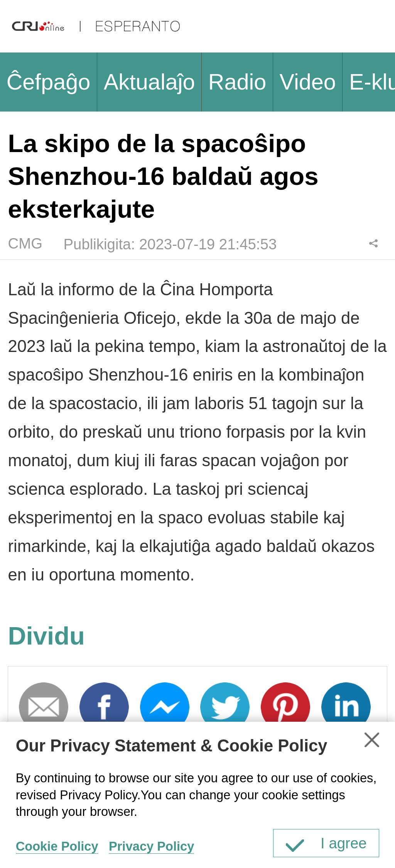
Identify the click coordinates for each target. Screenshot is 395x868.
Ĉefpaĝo (49, 82)
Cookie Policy (57, 846)
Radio (237, 82)
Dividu (374, 243)
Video (308, 82)
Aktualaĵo (149, 82)
